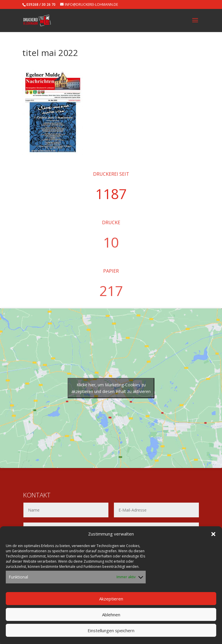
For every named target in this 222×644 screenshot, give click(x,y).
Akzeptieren (111, 602)
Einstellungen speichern (111, 634)
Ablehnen (111, 618)
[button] (213, 538)
